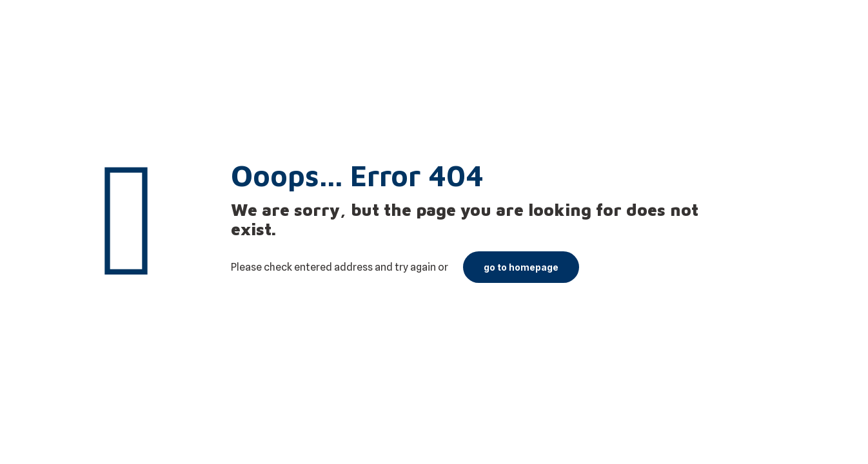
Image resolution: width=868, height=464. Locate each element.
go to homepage (521, 267)
